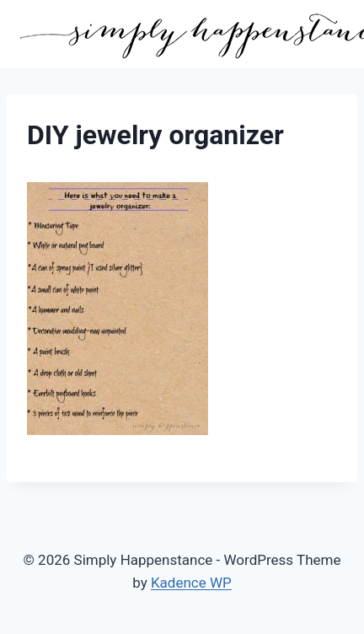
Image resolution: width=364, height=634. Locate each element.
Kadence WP (191, 583)
